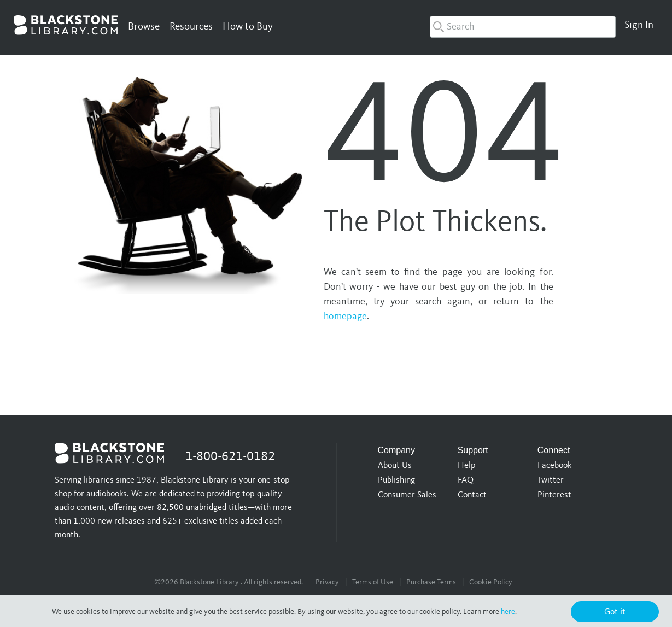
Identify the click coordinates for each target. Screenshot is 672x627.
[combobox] (523, 27)
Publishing (396, 480)
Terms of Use (373, 582)
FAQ (466, 480)
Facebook (554, 466)
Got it (615, 612)
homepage (345, 317)
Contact (472, 495)
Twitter (551, 480)
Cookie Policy (491, 582)
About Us (395, 466)
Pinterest (554, 495)
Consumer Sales (407, 495)
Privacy (327, 582)
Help (466, 466)
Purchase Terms (431, 582)
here (508, 612)
